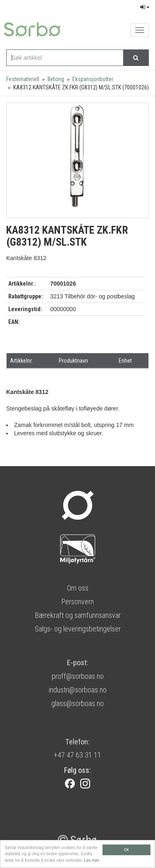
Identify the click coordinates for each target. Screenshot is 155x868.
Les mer (92, 861)
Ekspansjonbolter (93, 79)
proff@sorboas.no (78, 676)
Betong (56, 79)
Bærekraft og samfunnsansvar (78, 615)
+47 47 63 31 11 (77, 755)
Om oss (78, 588)
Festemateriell (23, 79)
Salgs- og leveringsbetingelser (78, 629)
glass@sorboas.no (77, 703)
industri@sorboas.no (78, 690)
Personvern (77, 602)
